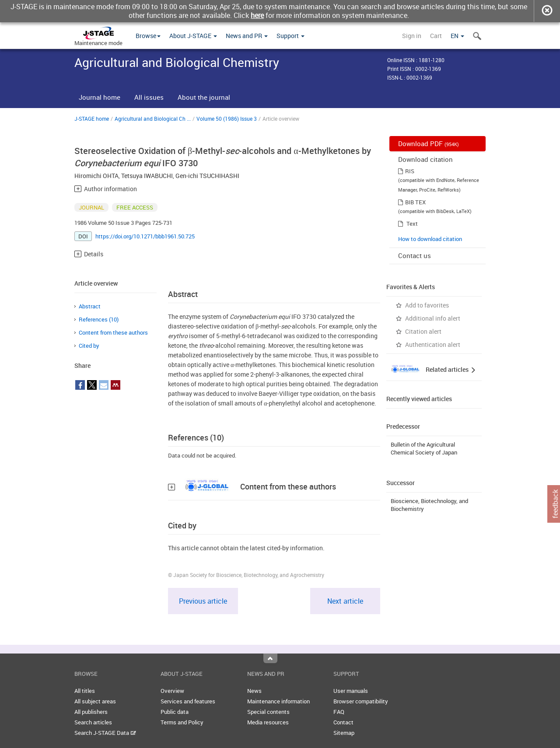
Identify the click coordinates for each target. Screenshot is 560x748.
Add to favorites (427, 305)
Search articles (93, 722)
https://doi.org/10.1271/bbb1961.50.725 (145, 236)
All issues (149, 97)
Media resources (268, 722)
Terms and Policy (182, 722)
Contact (343, 722)
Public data (175, 712)
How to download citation (430, 239)
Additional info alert (433, 318)
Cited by (89, 346)
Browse (148, 36)
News (254, 691)
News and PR (247, 36)
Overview (172, 691)
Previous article (203, 601)
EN (457, 36)
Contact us (415, 255)
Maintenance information (278, 701)
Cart (436, 36)
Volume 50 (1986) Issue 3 (227, 119)
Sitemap (344, 733)
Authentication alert (433, 344)
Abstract (90, 306)
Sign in (412, 36)
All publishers (91, 712)
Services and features (188, 701)
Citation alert (423, 331)
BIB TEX (415, 202)
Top (270, 658)
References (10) (99, 319)
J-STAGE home (92, 119)
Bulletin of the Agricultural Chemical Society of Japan (424, 448)
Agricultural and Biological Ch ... (153, 119)
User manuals (351, 691)
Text (412, 224)
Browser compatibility (361, 701)
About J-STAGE (193, 36)
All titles (85, 691)
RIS (410, 171)
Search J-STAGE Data (105, 733)
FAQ (339, 712)
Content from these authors (113, 332)
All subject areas (95, 701)
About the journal (204, 97)
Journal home (100, 97)
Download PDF (429, 143)
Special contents (268, 712)
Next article (345, 601)
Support (290, 36)
